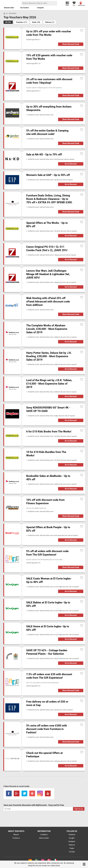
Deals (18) (36, 22)
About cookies (44, 838)
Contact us (16, 838)
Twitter (72, 848)
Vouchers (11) (22, 22)
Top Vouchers (24, 8)
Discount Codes (9, 8)
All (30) (8, 22)
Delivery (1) (50, 22)
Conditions (44, 835)
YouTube (72, 852)
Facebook (72, 835)
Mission (16, 835)
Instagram (72, 841)
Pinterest (72, 845)
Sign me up (79, 809)
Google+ (72, 838)
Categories (40, 8)
